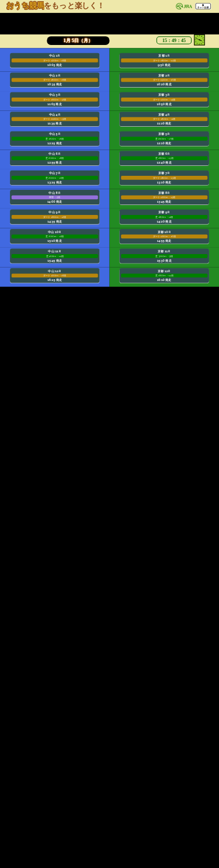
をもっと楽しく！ (55, 6)
